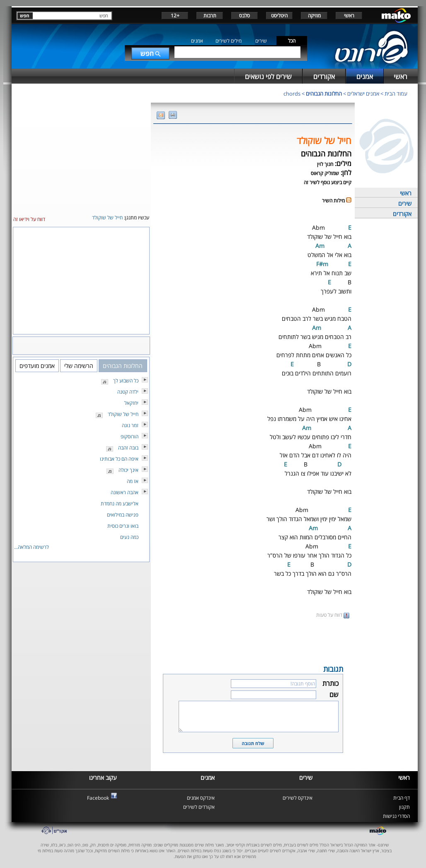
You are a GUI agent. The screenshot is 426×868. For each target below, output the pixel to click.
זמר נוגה (130, 425)
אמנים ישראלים (363, 94)
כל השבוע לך (126, 381)
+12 (175, 16)
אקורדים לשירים (199, 807)
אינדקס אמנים (201, 798)
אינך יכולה (128, 470)
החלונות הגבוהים (324, 94)
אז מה (133, 481)
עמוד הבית (396, 94)
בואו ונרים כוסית (123, 526)
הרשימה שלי (79, 366)
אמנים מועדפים (37, 366)
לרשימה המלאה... (31, 547)
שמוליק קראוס (325, 173)
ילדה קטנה (128, 392)
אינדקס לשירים (298, 798)
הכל (292, 41)
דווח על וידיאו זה (29, 219)
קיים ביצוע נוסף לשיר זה (328, 182)
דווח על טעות (333, 615)
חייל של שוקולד (123, 414)
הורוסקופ (129, 436)
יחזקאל (131, 403)
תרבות (210, 16)
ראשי (349, 16)
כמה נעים (129, 537)
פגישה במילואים (123, 515)
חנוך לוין (325, 164)
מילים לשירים (229, 41)
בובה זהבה (128, 448)
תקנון (404, 807)
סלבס (244, 16)
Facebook (98, 798)
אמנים (197, 41)
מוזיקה (314, 16)
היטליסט (279, 16)
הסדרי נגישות (396, 816)
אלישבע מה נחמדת (120, 504)
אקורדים (402, 214)
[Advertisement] (253, 641)
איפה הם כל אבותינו (119, 459)
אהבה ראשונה (125, 492)
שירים (261, 41)
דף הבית (402, 798)
